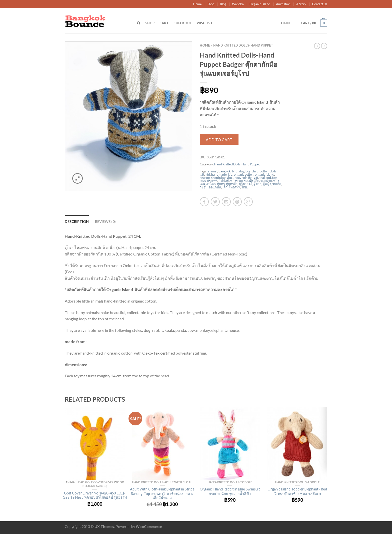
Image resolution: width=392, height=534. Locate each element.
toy (274, 178)
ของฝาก (266, 181)
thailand (265, 178)
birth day (238, 171)
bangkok (225, 171)
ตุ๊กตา (221, 184)
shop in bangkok (222, 178)
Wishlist (205, 23)
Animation (283, 4)
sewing (205, 178)
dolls (273, 171)
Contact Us (320, 4)
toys (203, 181)
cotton (264, 171)
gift (202, 174)
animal (212, 171)
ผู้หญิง (267, 184)
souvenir (241, 178)
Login (285, 23)
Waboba (238, 4)
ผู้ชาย (257, 184)
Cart (164, 23)
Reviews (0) (105, 222)
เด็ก (225, 187)
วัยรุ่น (204, 187)
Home (197, 4)
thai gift (253, 178)
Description (77, 222)
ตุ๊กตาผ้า (232, 184)
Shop (211, 4)
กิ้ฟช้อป (224, 181)
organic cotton (244, 174)
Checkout (183, 23)
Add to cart (219, 140)
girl (208, 174)
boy (248, 171)
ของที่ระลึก (252, 181)
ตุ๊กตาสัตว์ (245, 184)
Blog (223, 4)
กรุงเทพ (212, 181)
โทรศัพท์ (234, 187)
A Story (301, 4)
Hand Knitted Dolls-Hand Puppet (243, 45)
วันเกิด (277, 184)
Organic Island (260, 4)
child (255, 171)
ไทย (244, 187)
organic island (264, 174)
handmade (219, 174)
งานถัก (211, 184)
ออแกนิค (215, 187)
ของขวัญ (236, 181)
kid (230, 174)
